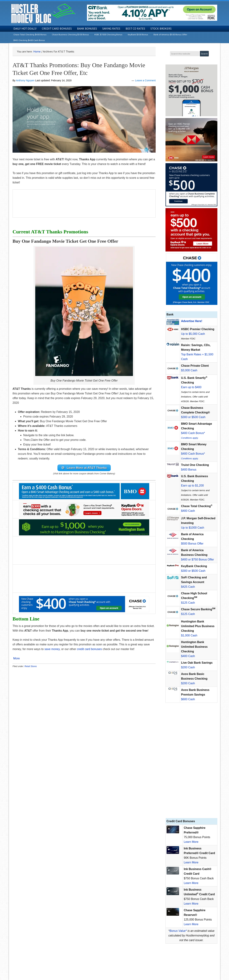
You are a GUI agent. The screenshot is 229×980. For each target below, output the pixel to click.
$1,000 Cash (189, 635)
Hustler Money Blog (43, 14)
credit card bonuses (89, 650)
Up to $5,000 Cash (193, 334)
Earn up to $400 (191, 387)
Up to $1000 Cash (193, 528)
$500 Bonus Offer (192, 544)
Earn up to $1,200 (192, 486)
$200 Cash (188, 667)
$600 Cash (188, 699)
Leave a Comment (145, 80)
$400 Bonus (189, 470)
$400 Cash (188, 511)
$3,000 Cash (189, 370)
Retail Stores (31, 667)
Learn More (191, 842)
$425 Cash (188, 587)
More (16, 659)
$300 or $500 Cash (193, 417)
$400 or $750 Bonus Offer (198, 560)
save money (52, 650)
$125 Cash (188, 603)
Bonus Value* (178, 931)
